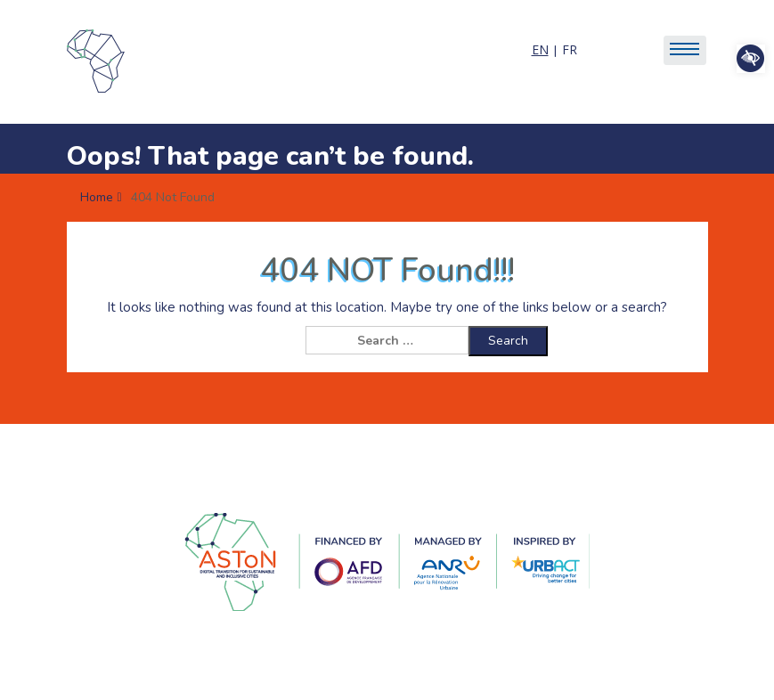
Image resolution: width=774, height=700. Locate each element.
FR (570, 49)
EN (540, 49)
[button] (751, 59)
